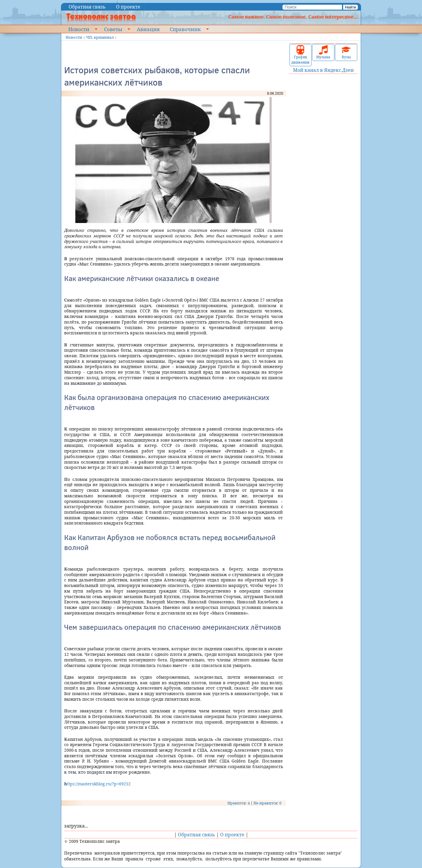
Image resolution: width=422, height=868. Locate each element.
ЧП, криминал (100, 37)
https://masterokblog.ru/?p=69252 (97, 784)
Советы (113, 29)
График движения (300, 55)
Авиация (148, 29)
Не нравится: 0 (267, 803)
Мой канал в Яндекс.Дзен (323, 70)
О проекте (128, 7)
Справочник (185, 29)
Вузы (346, 52)
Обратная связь (87, 7)
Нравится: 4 (239, 803)
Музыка (323, 52)
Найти (350, 7)
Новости (79, 29)
